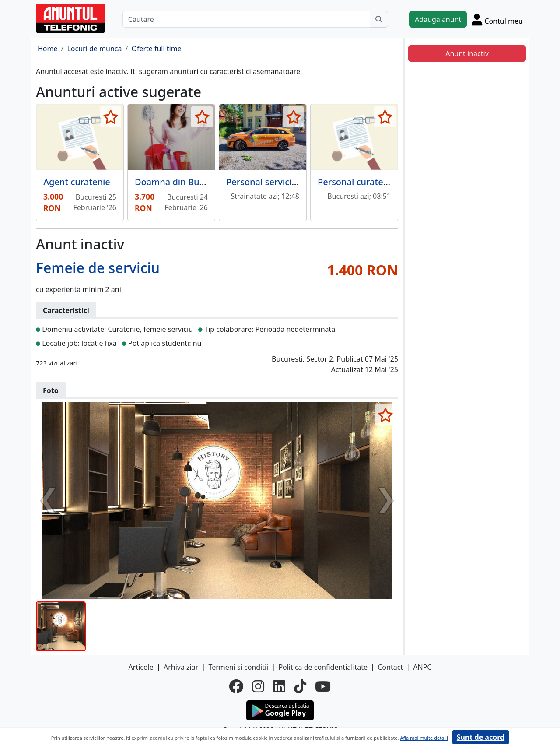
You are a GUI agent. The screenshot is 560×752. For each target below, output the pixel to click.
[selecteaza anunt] (110, 117)
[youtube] (323, 686)
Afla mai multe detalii (424, 738)
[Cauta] (379, 19)
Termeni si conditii (238, 667)
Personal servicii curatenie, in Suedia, (304, 182)
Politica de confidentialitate (323, 667)
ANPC (422, 667)
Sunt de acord (481, 737)
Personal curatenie (357, 182)
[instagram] (258, 686)
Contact (390, 667)
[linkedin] (279, 686)
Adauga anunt (438, 19)
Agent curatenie (77, 182)
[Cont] (497, 19)
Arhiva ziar (181, 667)
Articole (141, 667)
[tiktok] (300, 686)
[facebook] (236, 686)
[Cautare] (246, 19)
